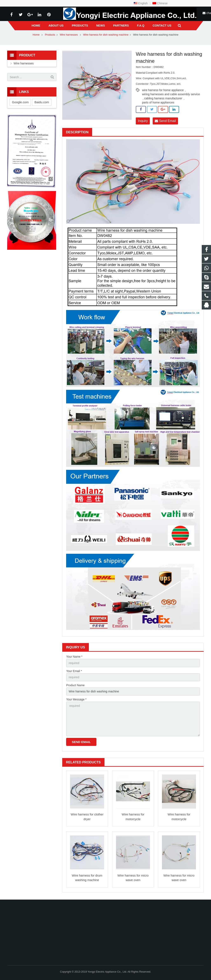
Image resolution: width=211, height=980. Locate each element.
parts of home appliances (158, 102)
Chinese (160, 3)
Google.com (20, 102)
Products (50, 35)
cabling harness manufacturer (163, 98)
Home (36, 35)
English (141, 3)
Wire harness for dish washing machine (106, 35)
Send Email (165, 121)
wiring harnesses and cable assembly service (171, 94)
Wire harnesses (69, 35)
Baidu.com (42, 102)
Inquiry (143, 121)
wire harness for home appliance (163, 90)
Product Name (75, 685)
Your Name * (74, 657)
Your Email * (74, 671)
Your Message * (76, 699)
